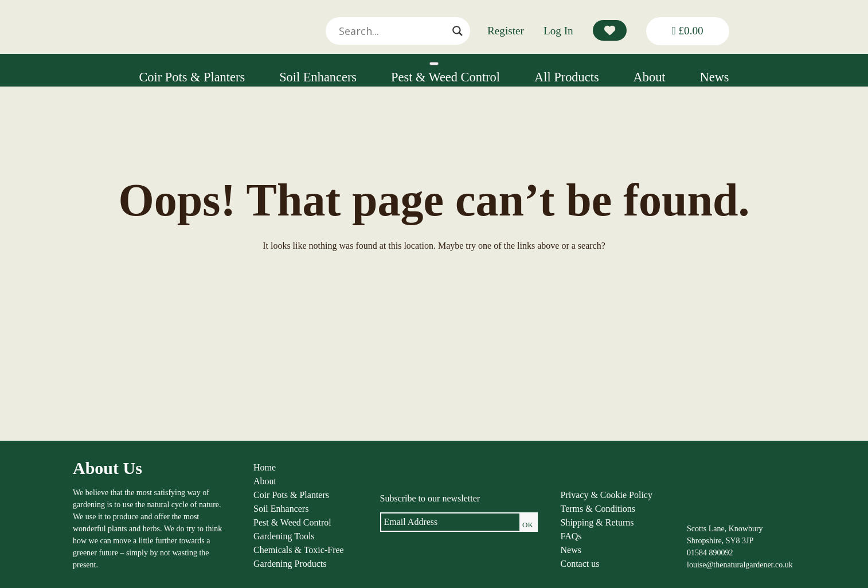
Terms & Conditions (598, 509)
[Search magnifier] (458, 31)
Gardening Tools (284, 536)
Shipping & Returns (597, 522)
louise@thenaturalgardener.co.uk (740, 565)
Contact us (580, 564)
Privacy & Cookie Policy (607, 495)
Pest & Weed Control (445, 77)
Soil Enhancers (318, 77)
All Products (567, 77)
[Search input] (393, 31)
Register (506, 31)
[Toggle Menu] (434, 64)
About (650, 77)
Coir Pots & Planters (192, 77)
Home (265, 467)
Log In (558, 31)
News (715, 77)
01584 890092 (710, 553)
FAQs (571, 536)
